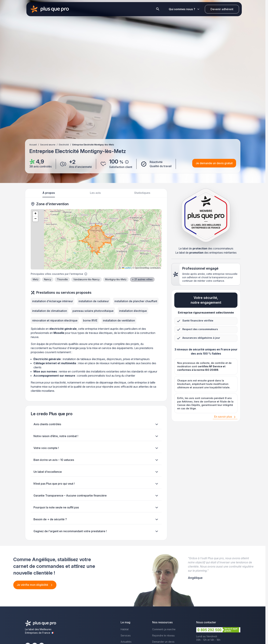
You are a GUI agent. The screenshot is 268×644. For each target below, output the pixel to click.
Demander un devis (163, 642)
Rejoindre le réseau (163, 635)
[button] (35, 214)
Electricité (64, 145)
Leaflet (126, 268)
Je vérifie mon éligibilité (33, 585)
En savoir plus (223, 417)
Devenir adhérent (222, 9)
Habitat (125, 629)
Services (126, 635)
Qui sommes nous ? (184, 9)
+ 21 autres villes (142, 279)
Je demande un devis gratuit (214, 163)
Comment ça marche (164, 629)
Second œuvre (48, 145)
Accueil (33, 145)
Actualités (126, 642)
